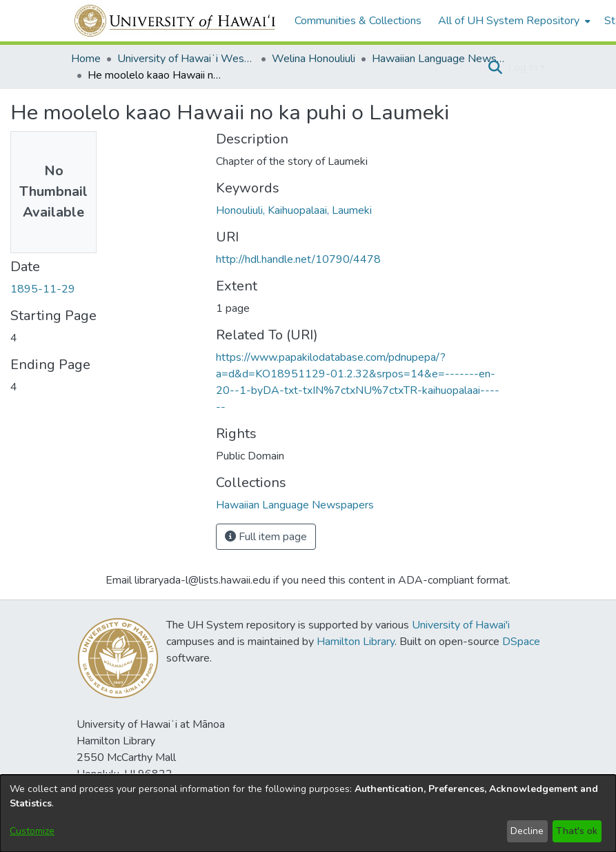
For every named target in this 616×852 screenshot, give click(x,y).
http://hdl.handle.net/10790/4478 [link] (298, 259)
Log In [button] (524, 68)
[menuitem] (513, 21)
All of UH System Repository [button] (509, 21)
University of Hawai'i (461, 625)
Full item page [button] (266, 537)
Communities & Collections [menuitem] (358, 21)
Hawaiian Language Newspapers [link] (441, 59)
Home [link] (86, 59)
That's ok (577, 831)
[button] (496, 68)
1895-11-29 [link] (43, 289)
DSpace (521, 642)
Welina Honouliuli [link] (314, 59)
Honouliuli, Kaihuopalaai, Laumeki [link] (294, 210)
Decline (527, 831)
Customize (32, 831)
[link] (295, 505)
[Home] (176, 21)
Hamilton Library (356, 642)
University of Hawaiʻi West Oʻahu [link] (186, 59)
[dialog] (308, 813)
